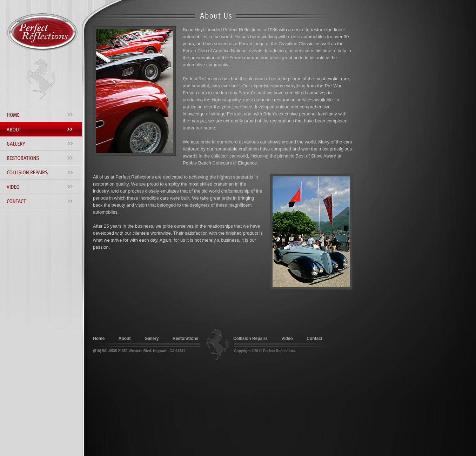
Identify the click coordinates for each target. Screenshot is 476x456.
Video (287, 338)
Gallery (152, 338)
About (125, 338)
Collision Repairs (250, 338)
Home (99, 338)
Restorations (185, 338)
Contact (314, 338)
